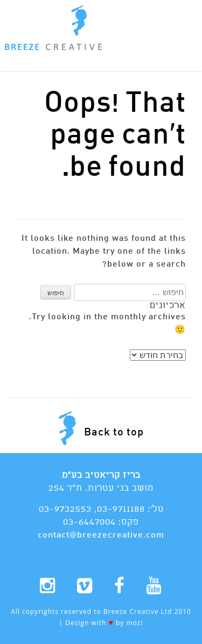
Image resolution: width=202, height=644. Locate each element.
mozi (134, 623)
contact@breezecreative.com (101, 535)
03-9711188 (121, 509)
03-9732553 (65, 509)
